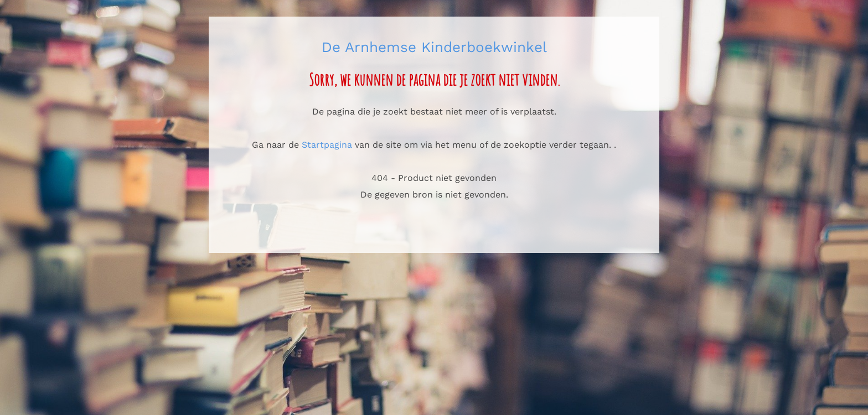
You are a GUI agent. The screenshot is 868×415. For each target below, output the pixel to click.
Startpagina (327, 145)
